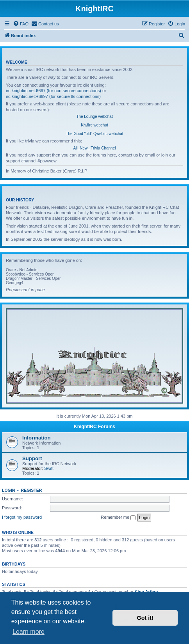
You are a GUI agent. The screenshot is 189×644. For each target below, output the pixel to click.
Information (37, 438)
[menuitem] (21, 24)
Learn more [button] (29, 632)
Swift (49, 468)
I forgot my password (22, 517)
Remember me (118, 518)
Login (8, 490)
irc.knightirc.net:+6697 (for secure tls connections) (53, 96)
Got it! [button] (145, 618)
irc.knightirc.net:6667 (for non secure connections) (53, 91)
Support (32, 458)
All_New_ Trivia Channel (95, 148)
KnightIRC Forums (94, 427)
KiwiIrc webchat (94, 125)
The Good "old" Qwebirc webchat (94, 134)
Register (32, 490)
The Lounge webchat (94, 117)
